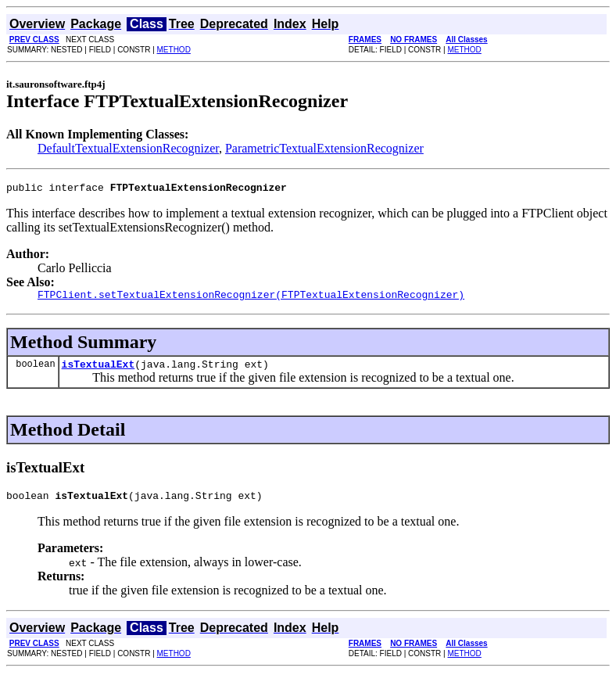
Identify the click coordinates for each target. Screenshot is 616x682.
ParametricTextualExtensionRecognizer (324, 148)
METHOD (174, 50)
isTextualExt (98, 371)
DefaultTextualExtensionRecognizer (128, 148)
